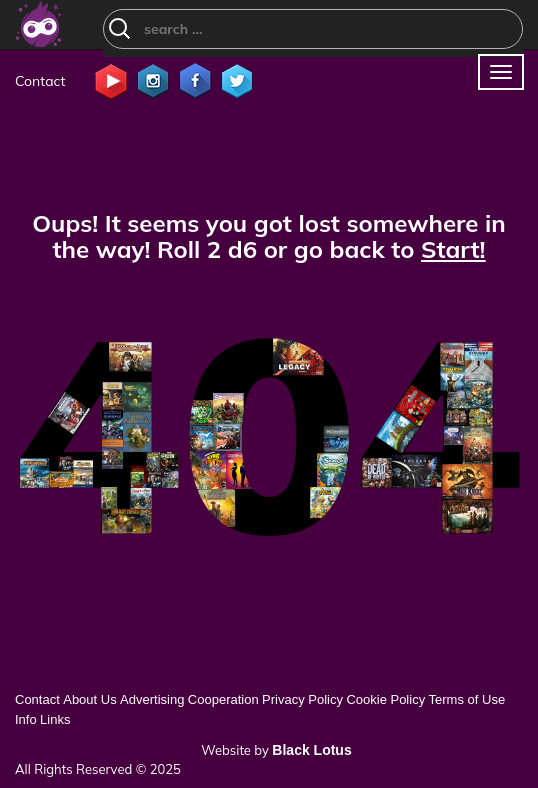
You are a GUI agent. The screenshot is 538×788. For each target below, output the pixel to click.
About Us (89, 699)
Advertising (152, 699)
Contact (40, 81)
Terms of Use (467, 699)
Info (26, 719)
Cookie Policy (385, 699)
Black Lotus (311, 750)
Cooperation (223, 699)
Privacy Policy (302, 699)
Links (55, 719)
